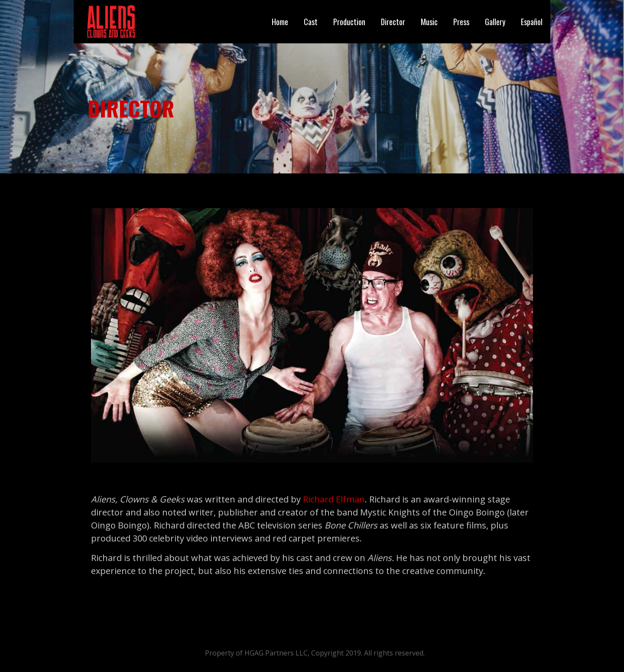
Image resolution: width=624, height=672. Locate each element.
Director (393, 22)
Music (429, 22)
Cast (311, 22)
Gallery (495, 22)
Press (461, 22)
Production (349, 22)
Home (280, 22)
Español (532, 22)
